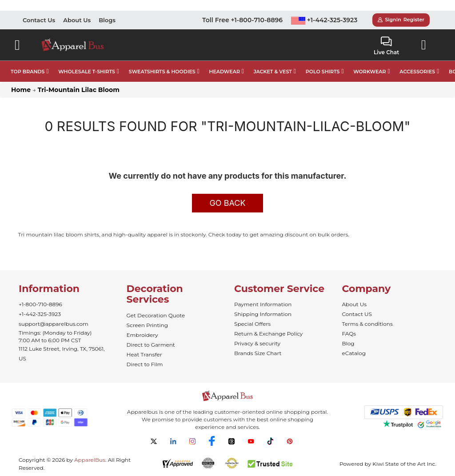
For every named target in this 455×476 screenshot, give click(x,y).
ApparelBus (90, 460)
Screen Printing (147, 325)
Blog (348, 343)
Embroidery (142, 335)
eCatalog (354, 353)
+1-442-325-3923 (324, 20)
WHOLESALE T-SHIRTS (87, 72)
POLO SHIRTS (323, 72)
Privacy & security (257, 343)
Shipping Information (263, 314)
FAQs (349, 334)
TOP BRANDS (28, 72)
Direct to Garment (151, 345)
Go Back (227, 203)
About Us (77, 20)
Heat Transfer (144, 354)
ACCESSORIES (417, 72)
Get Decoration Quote (156, 315)
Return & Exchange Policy (268, 334)
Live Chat (386, 46)
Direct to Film (145, 364)
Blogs (107, 20)
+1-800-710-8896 (40, 304)
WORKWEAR (369, 72)
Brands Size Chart (258, 353)
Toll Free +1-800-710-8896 (242, 20)
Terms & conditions (367, 324)
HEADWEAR (225, 72)
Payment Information (263, 304)
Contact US (357, 314)
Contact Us (39, 20)
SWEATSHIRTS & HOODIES (162, 72)
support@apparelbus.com (54, 324)
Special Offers (252, 324)
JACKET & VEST (273, 72)
